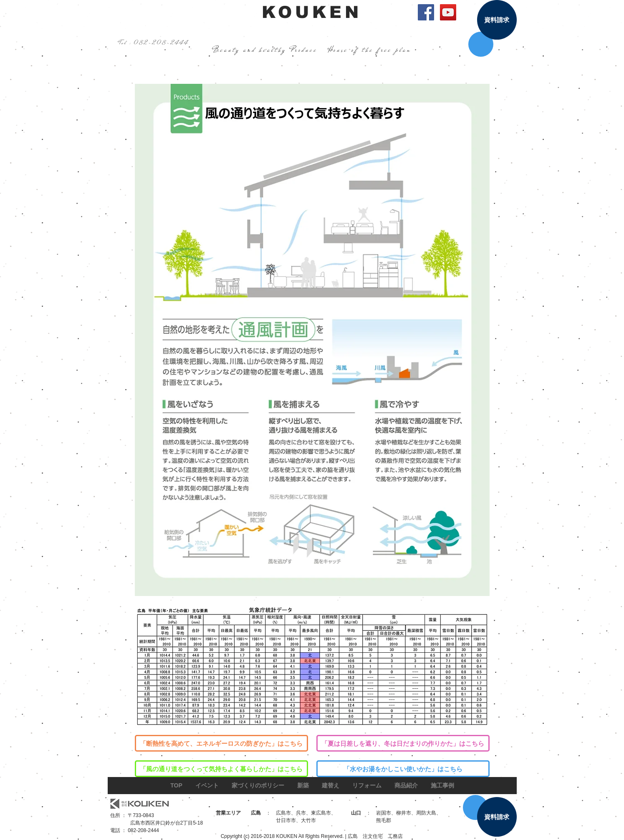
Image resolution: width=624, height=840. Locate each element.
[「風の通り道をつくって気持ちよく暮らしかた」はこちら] (221, 769)
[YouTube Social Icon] (448, 12)
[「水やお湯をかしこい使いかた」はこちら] (403, 769)
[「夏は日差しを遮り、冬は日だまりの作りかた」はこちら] (403, 743)
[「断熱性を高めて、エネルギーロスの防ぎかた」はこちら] (221, 743)
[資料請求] (497, 20)
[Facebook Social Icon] (426, 12)
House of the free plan (370, 50)
